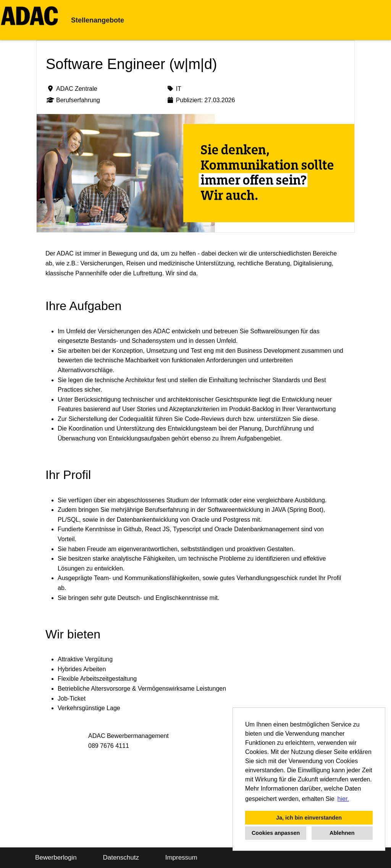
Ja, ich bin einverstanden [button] (309, 818)
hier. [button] (343, 799)
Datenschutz (121, 858)
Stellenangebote (98, 20)
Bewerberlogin (56, 858)
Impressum (181, 858)
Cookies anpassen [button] (276, 833)
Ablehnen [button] (342, 833)
